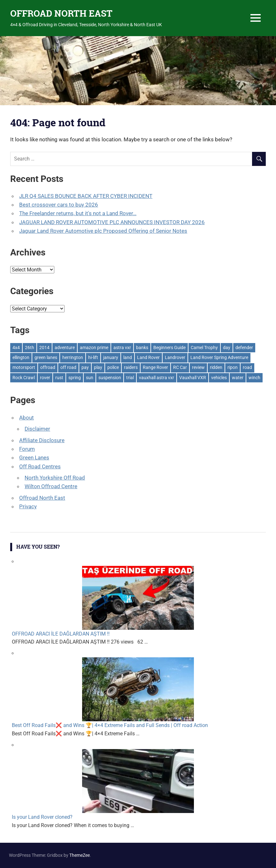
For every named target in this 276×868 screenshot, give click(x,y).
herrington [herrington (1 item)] (73, 357)
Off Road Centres (40, 466)
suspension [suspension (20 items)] (110, 378)
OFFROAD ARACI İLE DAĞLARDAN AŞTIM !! (61, 634)
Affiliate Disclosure (42, 440)
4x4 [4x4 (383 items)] (16, 348)
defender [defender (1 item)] (244, 348)
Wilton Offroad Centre (51, 486)
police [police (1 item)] (113, 367)
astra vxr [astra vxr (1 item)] (122, 348)
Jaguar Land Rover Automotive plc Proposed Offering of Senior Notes (103, 231)
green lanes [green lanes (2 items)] (46, 357)
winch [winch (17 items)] (254, 378)
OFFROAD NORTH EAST (61, 13)
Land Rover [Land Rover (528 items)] (148, 357)
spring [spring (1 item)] (75, 378)
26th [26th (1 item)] (30, 348)
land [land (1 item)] (128, 357)
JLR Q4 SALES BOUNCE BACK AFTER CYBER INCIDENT (86, 196)
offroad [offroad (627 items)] (48, 367)
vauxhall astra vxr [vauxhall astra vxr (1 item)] (157, 378)
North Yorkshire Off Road (55, 478)
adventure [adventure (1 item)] (65, 348)
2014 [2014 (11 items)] (44, 348)
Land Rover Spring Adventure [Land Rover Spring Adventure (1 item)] (219, 357)
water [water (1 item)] (238, 378)
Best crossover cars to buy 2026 (59, 205)
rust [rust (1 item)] (59, 378)
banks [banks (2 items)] (142, 348)
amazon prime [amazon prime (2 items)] (94, 348)
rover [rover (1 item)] (45, 378)
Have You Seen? (38, 547)
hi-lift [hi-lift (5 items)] (93, 357)
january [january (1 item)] (111, 357)
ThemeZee (80, 855)
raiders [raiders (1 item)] (131, 367)
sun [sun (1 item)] (90, 378)
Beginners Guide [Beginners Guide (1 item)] (169, 348)
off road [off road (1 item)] (68, 367)
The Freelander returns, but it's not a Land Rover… (78, 213)
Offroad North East (42, 498)
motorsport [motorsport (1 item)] (24, 367)
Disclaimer (37, 429)
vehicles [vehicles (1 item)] (219, 378)
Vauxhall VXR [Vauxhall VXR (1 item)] (193, 378)
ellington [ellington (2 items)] (21, 357)
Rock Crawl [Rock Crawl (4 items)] (24, 378)
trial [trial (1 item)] (130, 378)
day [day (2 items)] (227, 348)
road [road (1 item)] (247, 367)
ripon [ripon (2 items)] (233, 367)
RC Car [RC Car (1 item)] (180, 367)
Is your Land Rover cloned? (42, 817)
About (27, 418)
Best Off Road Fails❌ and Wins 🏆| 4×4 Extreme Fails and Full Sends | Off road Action (110, 725)
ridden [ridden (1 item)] (216, 367)
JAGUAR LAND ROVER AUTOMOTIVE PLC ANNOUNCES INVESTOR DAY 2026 (112, 222)
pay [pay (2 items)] (85, 367)
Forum (27, 449)
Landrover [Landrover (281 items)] (175, 357)
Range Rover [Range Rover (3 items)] (155, 367)
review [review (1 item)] (198, 367)
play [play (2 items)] (98, 367)
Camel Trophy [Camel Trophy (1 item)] (204, 348)
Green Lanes (34, 457)
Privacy (28, 506)
